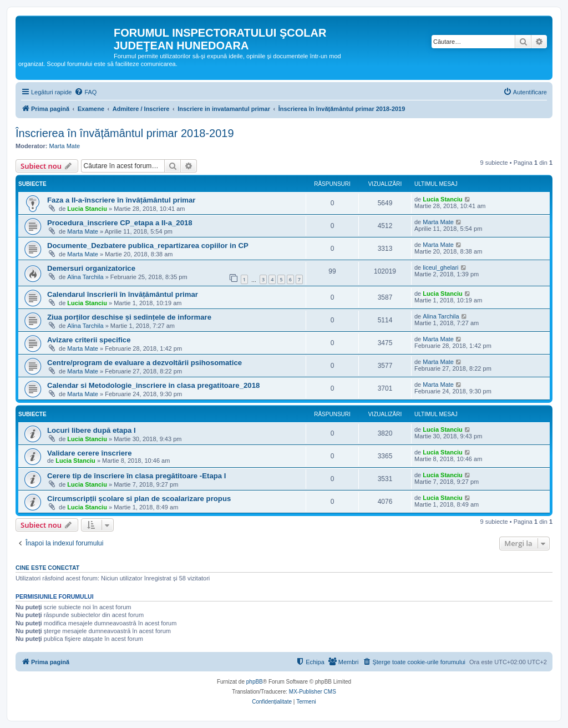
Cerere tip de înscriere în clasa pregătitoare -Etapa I (137, 476)
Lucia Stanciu (87, 209)
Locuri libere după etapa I (92, 430)
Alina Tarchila (85, 277)
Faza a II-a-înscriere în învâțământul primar (121, 200)
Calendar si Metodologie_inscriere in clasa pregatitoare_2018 (153, 385)
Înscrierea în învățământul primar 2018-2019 (125, 133)
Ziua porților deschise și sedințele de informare (129, 317)
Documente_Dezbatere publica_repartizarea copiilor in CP (148, 246)
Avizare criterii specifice (89, 340)
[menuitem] (85, 92)
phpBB (255, 682)
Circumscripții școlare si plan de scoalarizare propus (139, 499)
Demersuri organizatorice (91, 268)
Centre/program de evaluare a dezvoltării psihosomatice (144, 363)
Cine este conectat (47, 568)
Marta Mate (65, 146)
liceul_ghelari (440, 267)
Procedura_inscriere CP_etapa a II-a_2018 (120, 223)
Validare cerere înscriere (90, 453)
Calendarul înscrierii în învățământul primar (123, 294)
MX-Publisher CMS (313, 692)
